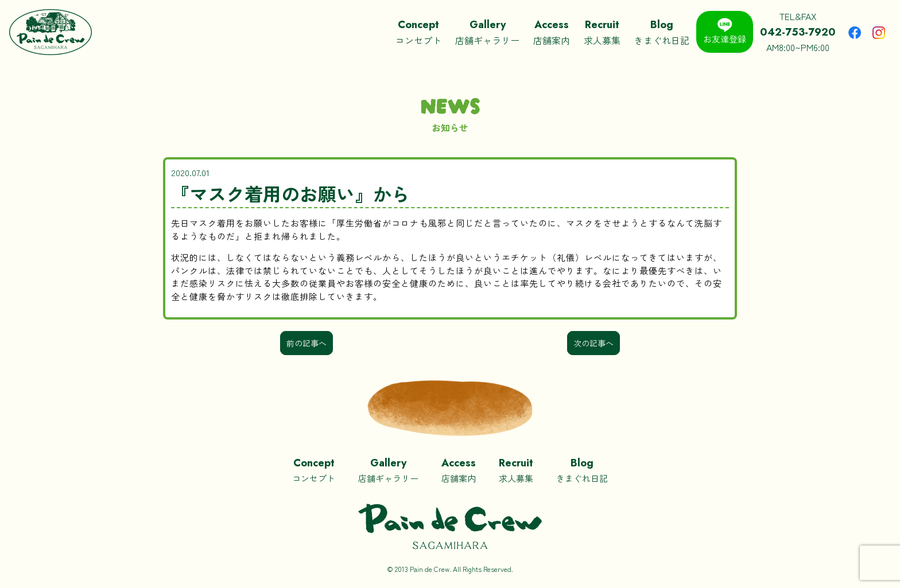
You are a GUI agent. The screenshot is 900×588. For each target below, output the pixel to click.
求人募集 (602, 32)
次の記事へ (593, 343)
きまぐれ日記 (662, 32)
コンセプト (418, 32)
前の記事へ (307, 343)
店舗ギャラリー (487, 32)
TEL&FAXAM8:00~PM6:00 (798, 32)
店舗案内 (552, 32)
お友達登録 (725, 31)
